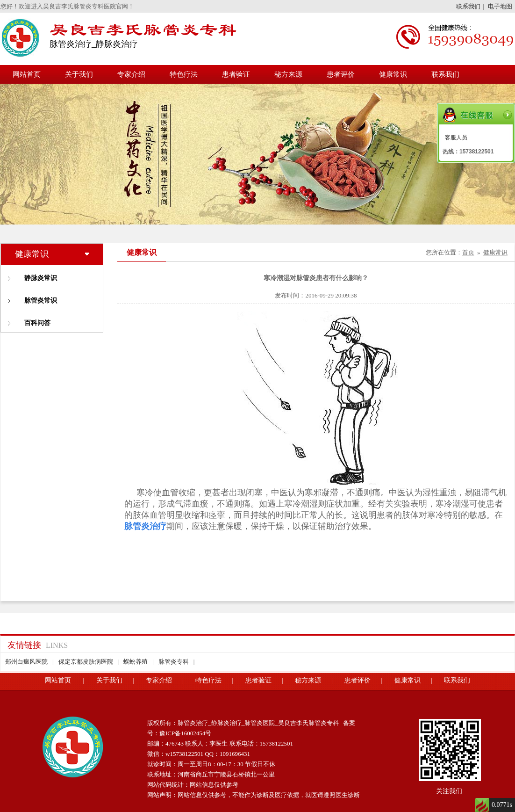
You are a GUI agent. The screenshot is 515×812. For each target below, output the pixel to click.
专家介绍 (131, 74)
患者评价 (341, 74)
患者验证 (236, 74)
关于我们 (79, 74)
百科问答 (37, 323)
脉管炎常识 (41, 301)
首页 (468, 252)
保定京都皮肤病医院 (86, 662)
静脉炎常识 (41, 278)
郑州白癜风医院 (26, 662)
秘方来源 (288, 74)
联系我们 (468, 6)
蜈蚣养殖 (136, 662)
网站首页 (27, 74)
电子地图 (500, 6)
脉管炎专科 (174, 662)
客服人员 (456, 138)
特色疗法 (184, 74)
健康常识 (393, 74)
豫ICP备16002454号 (185, 733)
